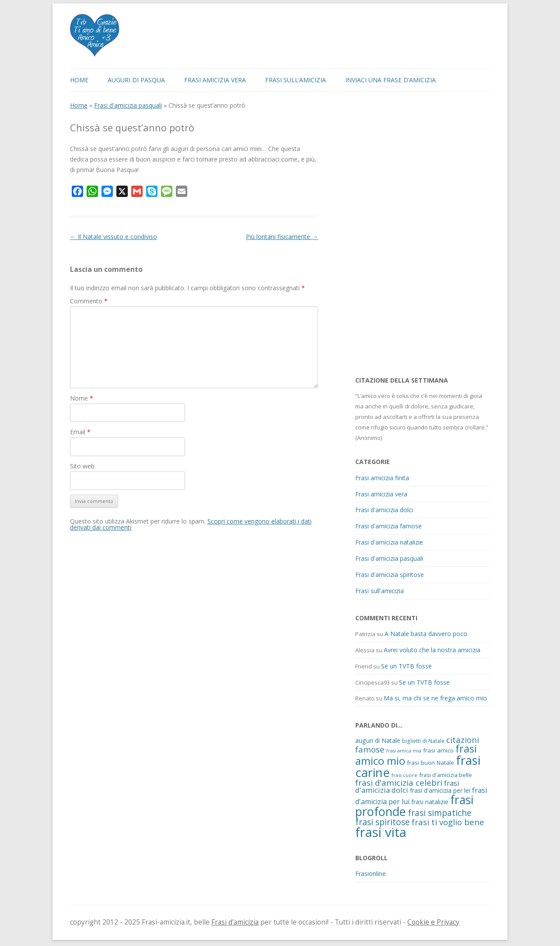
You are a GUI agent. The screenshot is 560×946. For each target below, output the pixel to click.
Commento (89, 301)
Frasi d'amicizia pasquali (128, 105)
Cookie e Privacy (433, 922)
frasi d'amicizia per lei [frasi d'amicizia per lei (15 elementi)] (440, 790)
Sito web (82, 466)
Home (79, 80)
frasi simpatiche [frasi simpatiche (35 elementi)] (440, 813)
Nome (82, 398)
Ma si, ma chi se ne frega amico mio (435, 698)
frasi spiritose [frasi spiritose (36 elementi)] (383, 822)
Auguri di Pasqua (136, 80)
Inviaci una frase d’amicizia (390, 80)
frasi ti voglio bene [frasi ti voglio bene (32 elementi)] (448, 822)
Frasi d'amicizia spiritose (390, 575)
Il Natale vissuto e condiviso (114, 237)
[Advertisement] (421, 234)
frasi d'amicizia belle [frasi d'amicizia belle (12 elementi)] (446, 775)
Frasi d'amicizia (235, 922)
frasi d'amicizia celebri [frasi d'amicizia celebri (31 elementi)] (399, 782)
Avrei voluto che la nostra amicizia (432, 650)
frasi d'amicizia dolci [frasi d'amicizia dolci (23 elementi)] (407, 787)
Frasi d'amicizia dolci (384, 510)
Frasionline (371, 874)
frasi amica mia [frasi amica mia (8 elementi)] (404, 751)
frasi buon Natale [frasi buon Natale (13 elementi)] (430, 763)
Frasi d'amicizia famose (388, 526)
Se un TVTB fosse (406, 666)
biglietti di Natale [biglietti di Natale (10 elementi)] (423, 741)
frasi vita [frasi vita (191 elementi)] (381, 832)
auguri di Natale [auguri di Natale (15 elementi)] (378, 740)
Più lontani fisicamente (282, 237)
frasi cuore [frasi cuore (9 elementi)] (404, 775)
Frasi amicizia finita (382, 478)
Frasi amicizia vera (215, 80)
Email (80, 432)
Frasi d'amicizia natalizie (389, 542)
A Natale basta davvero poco (426, 634)
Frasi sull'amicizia (380, 591)
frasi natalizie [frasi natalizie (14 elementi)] (430, 802)
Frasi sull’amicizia (296, 80)
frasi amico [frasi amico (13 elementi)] (438, 750)
